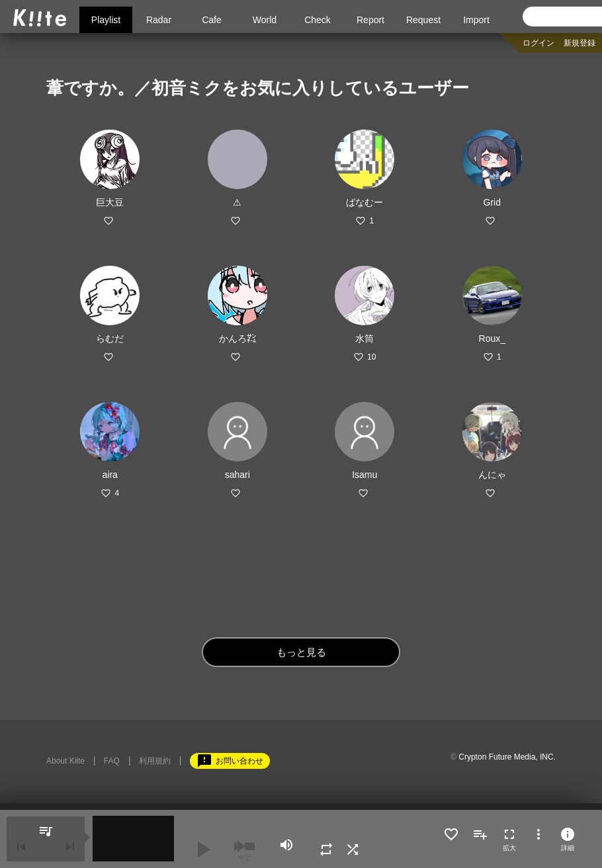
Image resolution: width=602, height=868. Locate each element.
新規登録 (580, 43)
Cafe (212, 20)
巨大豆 (110, 202)
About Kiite (65, 761)
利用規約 (155, 761)
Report (370, 20)
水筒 (365, 338)
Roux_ (492, 338)
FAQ (112, 761)
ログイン (538, 43)
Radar (159, 20)
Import (476, 20)
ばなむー (365, 202)
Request (423, 20)
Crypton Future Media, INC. (507, 757)
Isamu (365, 475)
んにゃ (492, 475)
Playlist (106, 20)
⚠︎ (237, 202)
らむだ (110, 338)
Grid (492, 202)
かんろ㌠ (237, 338)
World (265, 20)
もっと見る (301, 652)
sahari (237, 475)
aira (110, 475)
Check (318, 20)
